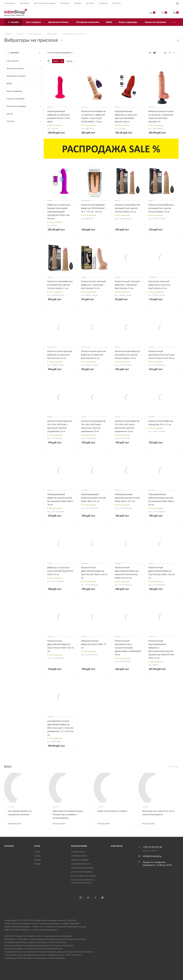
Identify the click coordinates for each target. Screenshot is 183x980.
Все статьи (174, 767)
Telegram (88, 898)
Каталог (9, 846)
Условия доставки (79, 856)
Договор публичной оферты (84, 876)
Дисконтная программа (82, 872)
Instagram (81, 898)
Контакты (117, 846)
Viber (95, 898)
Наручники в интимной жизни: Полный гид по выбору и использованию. (68, 814)
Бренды (38, 864)
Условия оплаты (78, 852)
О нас (37, 846)
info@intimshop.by (152, 856)
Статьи (37, 852)
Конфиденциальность (81, 864)
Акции (37, 856)
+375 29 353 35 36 (152, 847)
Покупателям (79, 846)
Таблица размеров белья (82, 868)
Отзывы (38, 860)
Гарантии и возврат (80, 860)
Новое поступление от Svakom (112, 811)
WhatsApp (102, 898)
